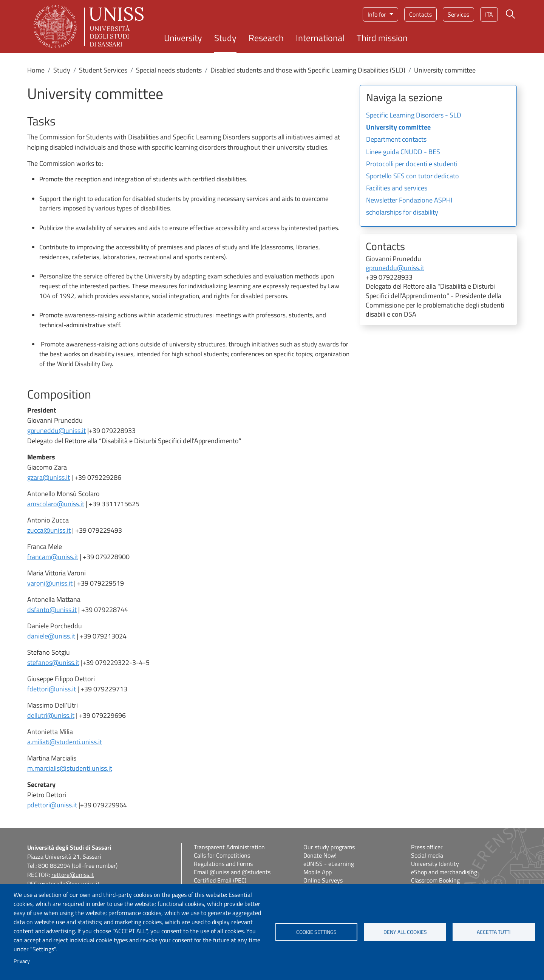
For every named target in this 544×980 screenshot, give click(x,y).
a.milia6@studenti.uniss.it (65, 742)
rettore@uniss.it (73, 875)
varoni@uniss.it (50, 583)
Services (458, 14)
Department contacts (396, 140)
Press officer (427, 847)
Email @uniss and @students (232, 872)
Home (36, 70)
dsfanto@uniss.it (52, 610)
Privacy (22, 961)
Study (225, 38)
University (183, 38)
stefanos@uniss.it (53, 662)
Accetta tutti (494, 932)
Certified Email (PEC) (220, 880)
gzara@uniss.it (49, 477)
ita (489, 14)
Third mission (382, 38)
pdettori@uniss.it (52, 805)
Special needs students (169, 70)
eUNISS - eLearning (329, 864)
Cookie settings (316, 932)
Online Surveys (323, 880)
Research (266, 38)
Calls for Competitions (222, 855)
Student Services (103, 70)
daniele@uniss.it (51, 636)
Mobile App (318, 872)
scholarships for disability (402, 213)
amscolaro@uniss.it (56, 504)
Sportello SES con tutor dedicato (413, 176)
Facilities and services (397, 189)
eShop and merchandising (444, 872)
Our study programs (329, 847)
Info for (378, 14)
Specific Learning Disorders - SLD (414, 116)
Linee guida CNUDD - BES (403, 152)
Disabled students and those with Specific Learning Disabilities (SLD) (308, 70)
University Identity (435, 864)
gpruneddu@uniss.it (56, 430)
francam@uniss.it (53, 557)
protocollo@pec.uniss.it (70, 884)
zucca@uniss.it (49, 530)
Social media (427, 855)
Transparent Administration (229, 847)
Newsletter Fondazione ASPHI (409, 201)
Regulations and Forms (223, 864)
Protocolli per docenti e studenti (412, 164)
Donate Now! (320, 855)
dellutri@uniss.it (51, 715)
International (320, 38)
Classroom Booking (435, 880)
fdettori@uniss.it (52, 689)
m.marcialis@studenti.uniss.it (70, 768)
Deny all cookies (405, 932)
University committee (398, 128)
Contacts (420, 14)
